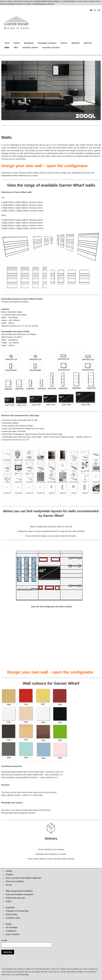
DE (99, 10)
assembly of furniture (51, 48)
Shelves (64, 43)
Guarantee (10, 907)
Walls (7, 48)
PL (95, 10)
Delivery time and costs (15, 898)
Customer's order (13, 918)
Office (16, 48)
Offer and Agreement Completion (19, 891)
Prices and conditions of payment (19, 894)
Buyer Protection (13, 934)
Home (7, 43)
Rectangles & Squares (47, 43)
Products (9, 874)
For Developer (12, 927)
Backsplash (29, 43)
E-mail (4, 940)
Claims (9, 901)
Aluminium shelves (30, 48)
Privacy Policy (11, 914)
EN (91, 10)
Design (9, 924)
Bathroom (88, 43)
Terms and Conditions (15, 881)
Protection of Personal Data (17, 911)
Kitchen (17, 43)
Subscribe (8, 952)
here (27, 975)
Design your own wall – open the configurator (44, 166)
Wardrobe (76, 43)
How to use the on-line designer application (24, 878)
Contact (9, 871)
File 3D (9, 885)
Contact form (11, 931)
